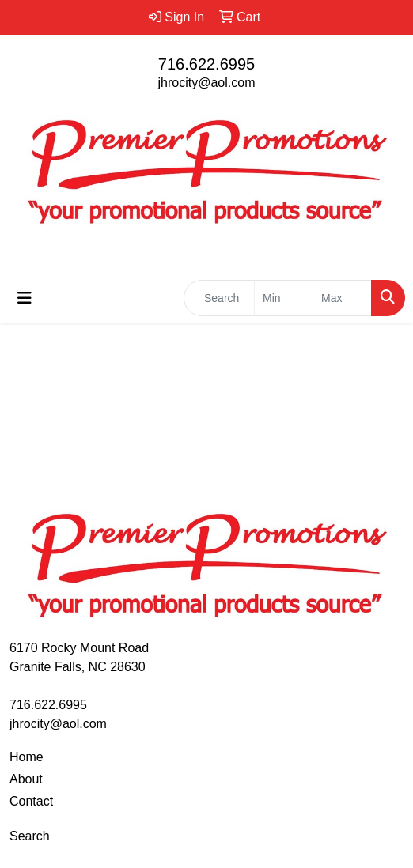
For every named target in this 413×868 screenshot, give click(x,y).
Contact (31, 801)
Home (27, 757)
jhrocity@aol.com (207, 83)
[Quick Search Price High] (342, 298)
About (26, 779)
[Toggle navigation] (25, 298)
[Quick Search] (219, 298)
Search (30, 836)
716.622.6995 (206, 64)
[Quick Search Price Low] (284, 298)
